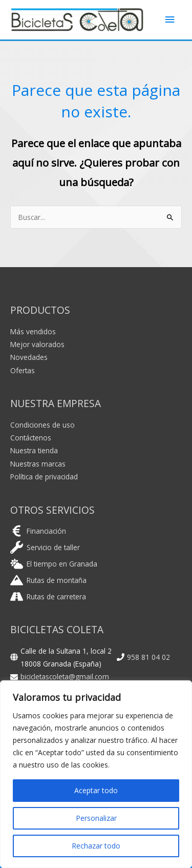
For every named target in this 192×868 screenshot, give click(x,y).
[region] (96, 774)
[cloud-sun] (54, 564)
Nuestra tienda (34, 450)
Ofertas (23, 370)
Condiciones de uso (42, 425)
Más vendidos (33, 331)
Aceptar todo (96, 790)
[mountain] (48, 580)
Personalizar (96, 818)
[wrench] (45, 547)
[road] (48, 597)
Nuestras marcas (38, 464)
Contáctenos (31, 438)
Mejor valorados (37, 344)
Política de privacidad (44, 477)
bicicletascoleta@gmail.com (65, 677)
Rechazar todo (96, 846)
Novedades (29, 357)
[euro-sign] (38, 531)
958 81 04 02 (148, 657)
